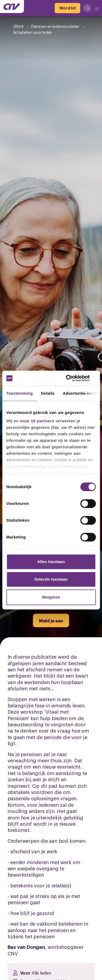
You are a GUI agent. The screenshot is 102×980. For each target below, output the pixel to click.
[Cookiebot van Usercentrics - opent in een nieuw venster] (73, 378)
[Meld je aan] (51, 620)
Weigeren (51, 597)
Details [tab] (48, 393)
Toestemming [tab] (20, 393)
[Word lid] (67, 8)
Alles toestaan (51, 562)
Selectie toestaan (51, 579)
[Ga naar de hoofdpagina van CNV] (12, 6)
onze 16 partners (37, 421)
